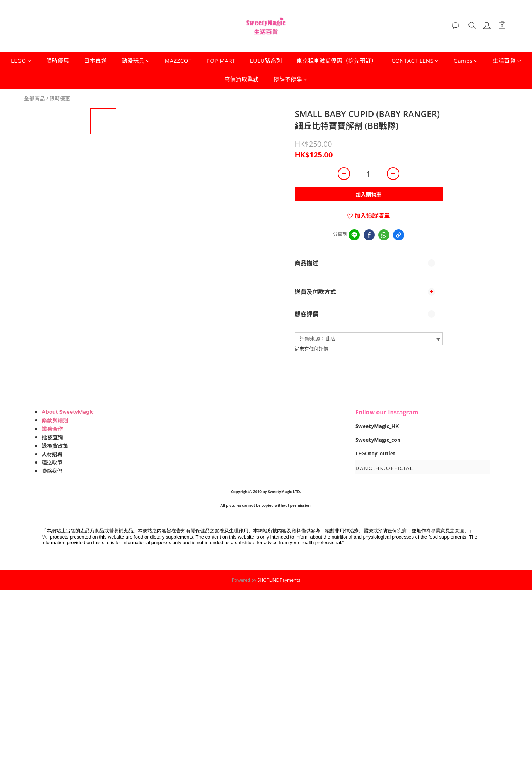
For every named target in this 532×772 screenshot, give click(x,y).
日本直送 (95, 61)
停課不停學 (291, 79)
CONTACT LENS (415, 61)
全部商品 (34, 98)
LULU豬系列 (266, 61)
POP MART (221, 61)
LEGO (21, 61)
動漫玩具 (136, 61)
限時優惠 (58, 61)
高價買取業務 (241, 79)
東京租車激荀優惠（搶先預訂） (337, 61)
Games (466, 61)
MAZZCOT (178, 61)
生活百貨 (507, 61)
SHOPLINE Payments (279, 580)
